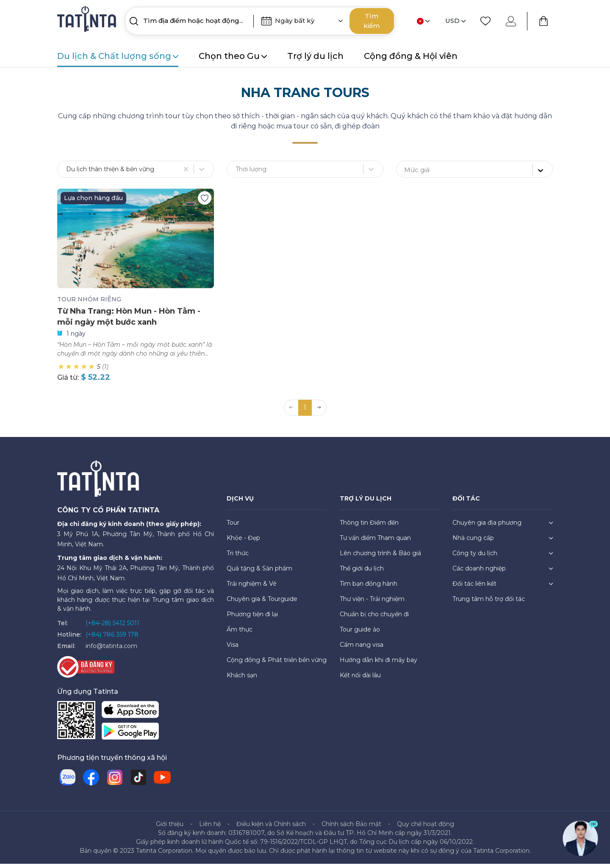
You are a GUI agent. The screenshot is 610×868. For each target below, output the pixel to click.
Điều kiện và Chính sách (271, 828)
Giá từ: (68, 382)
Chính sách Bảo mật (351, 828)
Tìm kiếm (372, 21)
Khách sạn (242, 679)
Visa (233, 649)
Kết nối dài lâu (360, 679)
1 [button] (305, 412)
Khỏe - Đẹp (243, 542)
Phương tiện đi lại (252, 618)
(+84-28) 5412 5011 (112, 627)
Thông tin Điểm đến (369, 527)
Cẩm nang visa (362, 649)
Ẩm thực (240, 634)
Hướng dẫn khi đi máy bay (378, 664)
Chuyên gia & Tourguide (262, 603)
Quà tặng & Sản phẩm (259, 573)
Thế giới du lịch (362, 573)
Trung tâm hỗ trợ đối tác (489, 603)
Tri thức (238, 557)
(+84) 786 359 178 (112, 639)
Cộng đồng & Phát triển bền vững (277, 664)
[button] (319, 412)
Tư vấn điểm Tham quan (375, 542)
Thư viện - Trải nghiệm (372, 603)
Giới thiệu (170, 828)
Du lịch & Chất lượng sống (118, 56)
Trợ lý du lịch (315, 56)
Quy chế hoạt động (426, 828)
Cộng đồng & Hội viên (411, 56)
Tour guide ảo (360, 634)
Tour (233, 527)
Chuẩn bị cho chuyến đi (374, 618)
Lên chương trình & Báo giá (380, 557)
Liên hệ (210, 828)
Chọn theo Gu (233, 56)
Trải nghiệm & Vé (252, 588)
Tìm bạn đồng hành (369, 588)
